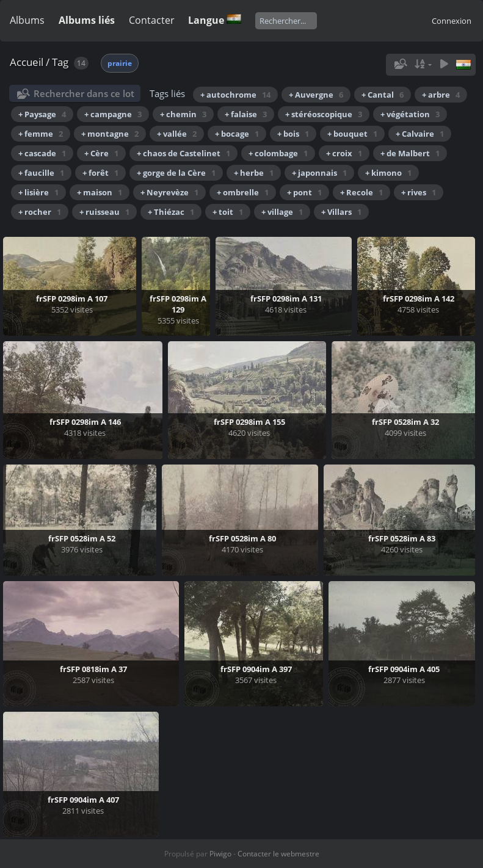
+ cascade (42, 153)
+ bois (293, 134)
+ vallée (177, 134)
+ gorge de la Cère (176, 173)
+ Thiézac (171, 212)
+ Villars (341, 212)
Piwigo (220, 854)
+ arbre (441, 95)
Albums (27, 20)
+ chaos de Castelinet (183, 153)
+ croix (344, 153)
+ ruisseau (104, 212)
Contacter (152, 20)
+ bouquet (352, 134)
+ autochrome (235, 95)
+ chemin (183, 114)
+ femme (41, 134)
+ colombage (278, 153)
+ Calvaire (420, 134)
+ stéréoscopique (324, 114)
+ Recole (361, 192)
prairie (120, 63)
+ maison (100, 192)
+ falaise (246, 114)
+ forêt (100, 173)
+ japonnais (319, 173)
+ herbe (254, 173)
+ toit (228, 212)
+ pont (304, 192)
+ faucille (41, 173)
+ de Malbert (410, 153)
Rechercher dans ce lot (84, 93)
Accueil (27, 62)
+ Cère (101, 153)
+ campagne (113, 114)
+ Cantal (383, 95)
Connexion (452, 21)
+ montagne (110, 134)
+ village (282, 212)
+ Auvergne (316, 95)
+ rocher (40, 212)
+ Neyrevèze (169, 192)
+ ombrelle (243, 192)
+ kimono (388, 173)
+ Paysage (42, 114)
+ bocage (237, 134)
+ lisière (38, 192)
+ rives (419, 192)
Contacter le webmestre (278, 854)
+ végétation (410, 114)
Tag (60, 62)
